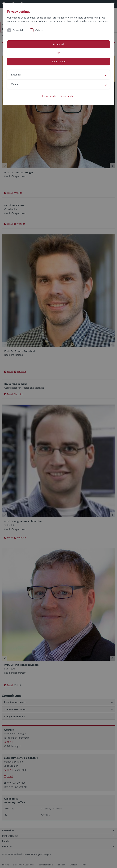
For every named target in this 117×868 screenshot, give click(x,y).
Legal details (49, 96)
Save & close (58, 62)
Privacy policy (67, 96)
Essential (18, 30)
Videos (39, 30)
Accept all (58, 44)
